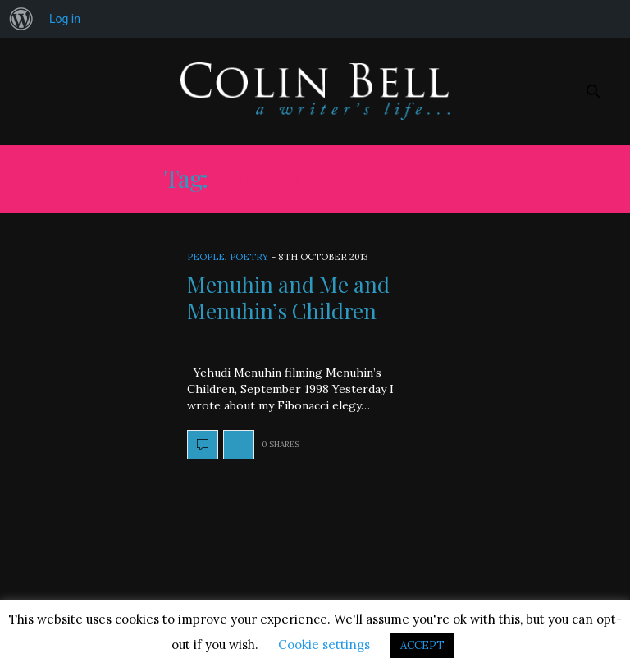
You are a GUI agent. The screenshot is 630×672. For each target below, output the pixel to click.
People (206, 257)
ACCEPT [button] (422, 645)
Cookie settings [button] (324, 645)
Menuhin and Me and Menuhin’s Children (288, 297)
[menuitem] (21, 19)
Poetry (249, 257)
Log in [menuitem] (65, 19)
